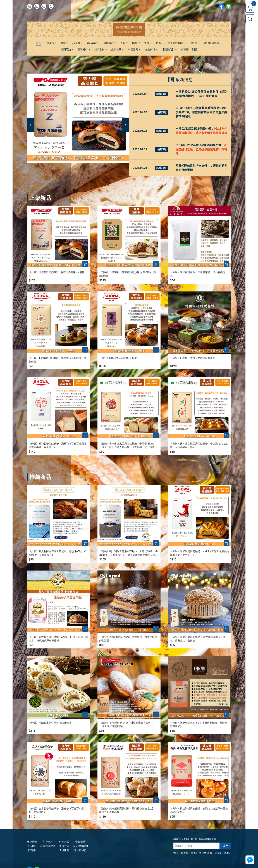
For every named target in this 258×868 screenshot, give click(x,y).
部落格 (32, 850)
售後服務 (64, 850)
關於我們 (32, 842)
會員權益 (80, 842)
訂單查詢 (48, 842)
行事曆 (32, 846)
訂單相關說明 (48, 846)
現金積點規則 (80, 846)
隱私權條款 (80, 850)
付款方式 (64, 842)
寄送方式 (64, 846)
